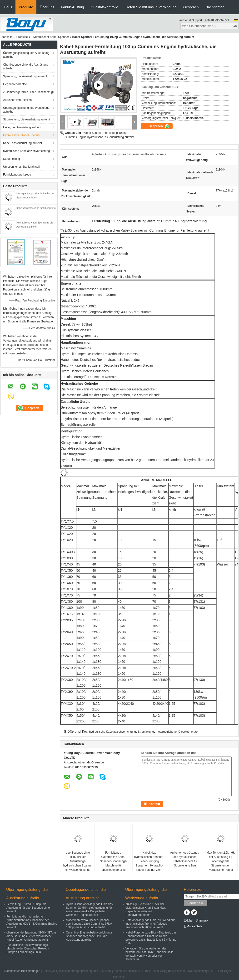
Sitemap (202, 920)
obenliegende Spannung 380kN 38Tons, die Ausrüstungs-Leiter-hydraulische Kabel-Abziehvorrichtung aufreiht (32, 936)
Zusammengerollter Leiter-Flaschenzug (28, 92)
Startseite (7, 37)
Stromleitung (146, 732)
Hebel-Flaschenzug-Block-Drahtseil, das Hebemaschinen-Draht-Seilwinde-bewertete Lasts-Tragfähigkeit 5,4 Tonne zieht (151, 938)
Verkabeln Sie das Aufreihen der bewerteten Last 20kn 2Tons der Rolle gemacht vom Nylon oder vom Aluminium (149, 954)
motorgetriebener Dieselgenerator (177, 732)
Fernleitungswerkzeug (17, 175)
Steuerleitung (12, 159)
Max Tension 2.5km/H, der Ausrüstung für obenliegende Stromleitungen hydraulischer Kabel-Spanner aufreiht (221, 863)
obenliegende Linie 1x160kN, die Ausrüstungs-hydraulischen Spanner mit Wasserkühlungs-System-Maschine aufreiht (78, 866)
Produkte (26, 7)
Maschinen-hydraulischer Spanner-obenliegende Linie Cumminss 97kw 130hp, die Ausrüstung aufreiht (89, 924)
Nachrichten (215, 7)
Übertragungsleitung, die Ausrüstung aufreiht (26, 55)
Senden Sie (196, 903)
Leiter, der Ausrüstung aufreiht (22, 127)
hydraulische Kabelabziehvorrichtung (26, 151)
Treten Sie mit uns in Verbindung (151, 7)
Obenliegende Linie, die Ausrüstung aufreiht (26, 67)
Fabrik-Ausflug (72, 7)
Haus (8, 7)
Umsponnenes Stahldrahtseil (21, 167)
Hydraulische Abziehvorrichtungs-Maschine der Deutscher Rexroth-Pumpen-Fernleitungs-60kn (28, 949)
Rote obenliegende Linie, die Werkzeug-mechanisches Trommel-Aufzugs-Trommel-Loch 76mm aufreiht (151, 924)
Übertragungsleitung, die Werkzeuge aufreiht (26, 110)
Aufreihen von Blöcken (17, 100)
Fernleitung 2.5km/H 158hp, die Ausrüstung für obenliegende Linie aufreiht (28, 908)
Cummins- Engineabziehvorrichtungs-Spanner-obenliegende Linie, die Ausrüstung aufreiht (90, 936)
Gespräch (191, 7)
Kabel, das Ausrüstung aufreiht (22, 143)
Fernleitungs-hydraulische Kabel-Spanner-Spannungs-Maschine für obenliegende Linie (114, 861)
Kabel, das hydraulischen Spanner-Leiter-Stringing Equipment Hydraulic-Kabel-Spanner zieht (149, 861)
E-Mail (189, 920)
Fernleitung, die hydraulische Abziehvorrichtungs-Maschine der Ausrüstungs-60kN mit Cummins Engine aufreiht (32, 922)
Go (235, 26)
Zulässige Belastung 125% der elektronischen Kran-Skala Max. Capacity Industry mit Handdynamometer (146, 910)
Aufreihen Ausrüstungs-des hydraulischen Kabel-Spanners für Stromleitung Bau (185, 859)
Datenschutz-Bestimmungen (22, 971)
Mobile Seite (193, 926)
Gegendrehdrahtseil (16, 84)
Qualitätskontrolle (105, 7)
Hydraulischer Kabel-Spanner (50, 37)
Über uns (47, 7)
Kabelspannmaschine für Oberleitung (36, 208)
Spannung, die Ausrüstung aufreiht (25, 76)
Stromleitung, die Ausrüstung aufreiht (27, 119)
